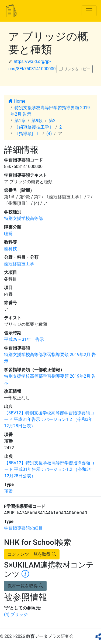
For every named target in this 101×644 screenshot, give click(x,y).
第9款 (37, 121)
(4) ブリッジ (16, 614)
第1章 (20, 121)
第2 (52, 121)
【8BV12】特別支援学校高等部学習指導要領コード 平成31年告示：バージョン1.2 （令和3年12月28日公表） (49, 419)
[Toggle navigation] (89, 11)
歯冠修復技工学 (19, 264)
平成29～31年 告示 (24, 339)
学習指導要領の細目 (23, 528)
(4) (49, 134)
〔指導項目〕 (27, 134)
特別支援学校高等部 (23, 218)
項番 (9, 491)
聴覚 (8, 234)
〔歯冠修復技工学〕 (34, 127)
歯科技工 (13, 249)
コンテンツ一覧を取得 (32, 554)
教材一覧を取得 (25, 586)
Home (17, 101)
